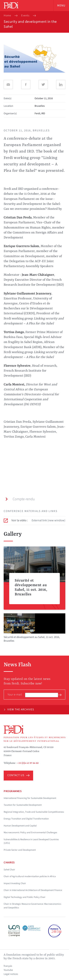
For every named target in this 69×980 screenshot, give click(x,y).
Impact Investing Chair (15, 883)
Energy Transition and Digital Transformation (26, 819)
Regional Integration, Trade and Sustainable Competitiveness (34, 812)
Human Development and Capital (20, 826)
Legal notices (11, 974)
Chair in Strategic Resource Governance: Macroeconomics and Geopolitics (32, 906)
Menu (61, 6)
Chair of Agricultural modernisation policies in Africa (30, 876)
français (8, 966)
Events (25, 16)
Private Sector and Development (20, 850)
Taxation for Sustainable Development (23, 805)
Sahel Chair (9, 870)
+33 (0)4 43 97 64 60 (28, 763)
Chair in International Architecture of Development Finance (33, 890)
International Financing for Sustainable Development (30, 798)
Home (7, 16)
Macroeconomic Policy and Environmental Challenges (30, 832)
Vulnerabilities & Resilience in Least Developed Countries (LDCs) (31, 841)
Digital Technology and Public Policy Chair (25, 897)
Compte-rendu (20, 499)
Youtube (8, 970)
